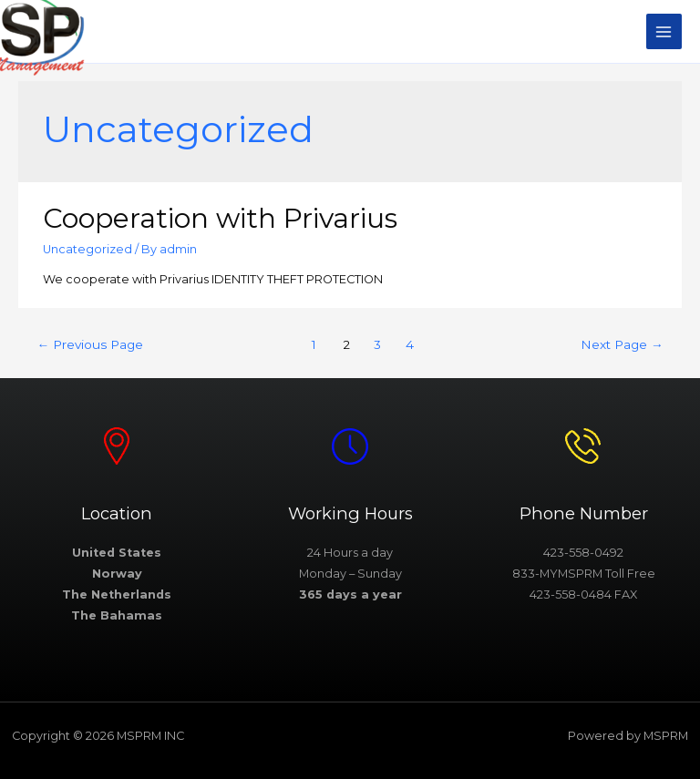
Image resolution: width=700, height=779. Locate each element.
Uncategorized (87, 249)
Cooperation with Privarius (220, 218)
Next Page (622, 344)
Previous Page (90, 344)
